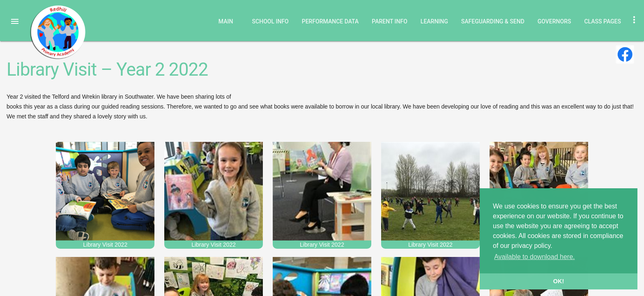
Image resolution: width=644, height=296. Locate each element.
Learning (434, 21)
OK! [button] (559, 281)
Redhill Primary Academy (57, 32)
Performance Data (330, 21)
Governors (554, 21)
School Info (270, 21)
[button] (15, 21)
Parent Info (390, 21)
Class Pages (603, 21)
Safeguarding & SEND (493, 21)
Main (226, 21)
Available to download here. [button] (534, 257)
